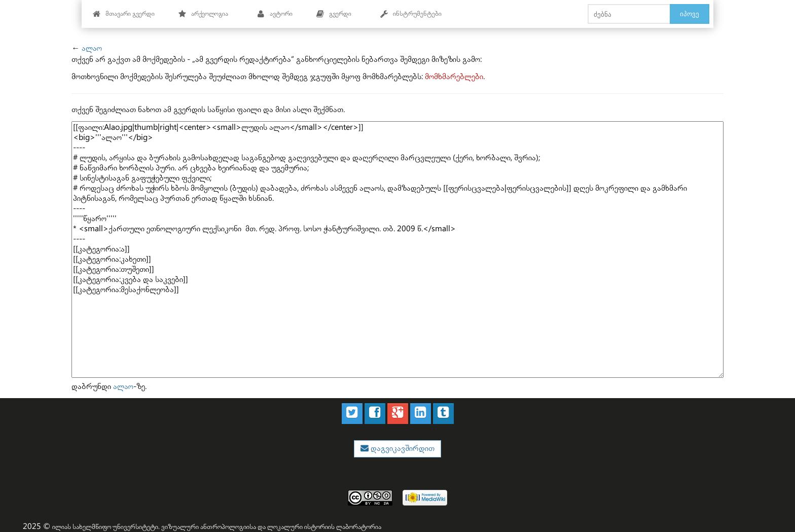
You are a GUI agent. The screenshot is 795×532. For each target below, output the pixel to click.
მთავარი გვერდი (123, 14)
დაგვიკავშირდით (402, 449)
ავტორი (275, 14)
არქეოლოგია (203, 14)
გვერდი (334, 14)
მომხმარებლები (454, 77)
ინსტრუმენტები (411, 14)
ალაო (92, 48)
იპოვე (690, 14)
